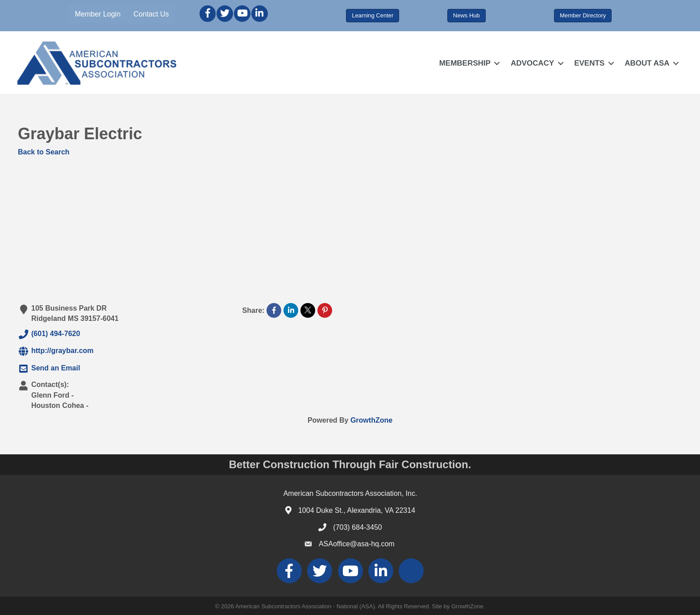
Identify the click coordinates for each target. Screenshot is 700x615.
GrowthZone (371, 420)
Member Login (98, 14)
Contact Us (152, 14)
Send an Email (49, 369)
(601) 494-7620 (49, 334)
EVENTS (589, 63)
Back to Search (44, 152)
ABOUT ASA (647, 63)
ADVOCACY (532, 63)
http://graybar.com (56, 351)
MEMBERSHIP (465, 63)
